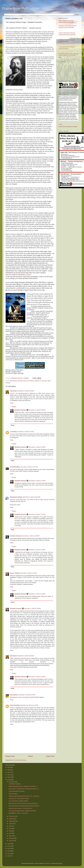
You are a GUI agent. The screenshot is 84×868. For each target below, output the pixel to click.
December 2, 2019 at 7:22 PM (28, 573)
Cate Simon (13, 391)
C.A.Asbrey (13, 432)
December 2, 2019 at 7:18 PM (37, 550)
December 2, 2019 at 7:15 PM (37, 514)
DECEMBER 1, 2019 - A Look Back (18, 813)
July (10, 826)
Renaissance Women (16, 497)
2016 (9, 849)
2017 (9, 846)
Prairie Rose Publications (21, 9)
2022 (9, 772)
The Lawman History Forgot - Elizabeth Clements (22, 811)
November (12, 816)
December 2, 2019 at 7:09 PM (37, 447)
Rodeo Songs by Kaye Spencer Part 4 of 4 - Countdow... (24, 796)
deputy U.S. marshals (41, 381)
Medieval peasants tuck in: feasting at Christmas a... (23, 786)
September (12, 821)
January (11, 841)
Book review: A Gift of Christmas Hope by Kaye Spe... (23, 803)
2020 (9, 777)
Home (30, 756)
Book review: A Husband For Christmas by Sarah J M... (24, 789)
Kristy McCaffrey (15, 467)
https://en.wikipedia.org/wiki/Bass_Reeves (18, 275)
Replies (14, 407)
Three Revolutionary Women (17, 791)
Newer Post (10, 756)
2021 (9, 775)
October (11, 819)
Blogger (60, 863)
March (11, 836)
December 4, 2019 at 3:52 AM (26, 656)
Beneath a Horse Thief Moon (26, 381)
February (12, 838)
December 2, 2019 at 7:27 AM (26, 432)
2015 (9, 851)
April (10, 833)
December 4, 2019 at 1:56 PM (37, 594)
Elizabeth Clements (20, 410)
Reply (12, 403)
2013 (9, 856)
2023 (9, 770)
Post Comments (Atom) (20, 760)
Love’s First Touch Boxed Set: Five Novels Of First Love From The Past (68, 56)
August (11, 824)
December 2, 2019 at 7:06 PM (37, 410)
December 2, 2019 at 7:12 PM (37, 481)
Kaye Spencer (14, 695)
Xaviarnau (48, 863)
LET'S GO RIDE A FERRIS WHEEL (19, 801)
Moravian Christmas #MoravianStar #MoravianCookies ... (24, 806)
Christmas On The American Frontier (19, 799)
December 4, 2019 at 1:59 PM (37, 677)
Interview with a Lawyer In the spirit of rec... (21, 808)
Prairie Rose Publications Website (68, 127)
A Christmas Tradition (15, 784)
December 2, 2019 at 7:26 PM (32, 609)
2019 (9, 780)
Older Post (50, 756)
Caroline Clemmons (16, 536)
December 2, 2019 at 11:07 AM (29, 467)
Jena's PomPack (15, 705)
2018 (9, 844)
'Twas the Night (13, 794)
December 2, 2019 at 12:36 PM (31, 536)
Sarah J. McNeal (15, 573)
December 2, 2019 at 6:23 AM (26, 391)
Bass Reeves (14, 381)
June (10, 828)
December (12, 782)
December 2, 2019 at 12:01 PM (32, 497)
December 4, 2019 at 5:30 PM (27, 695)
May (10, 831)
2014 (9, 853)
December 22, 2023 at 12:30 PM (29, 705)
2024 (9, 767)
